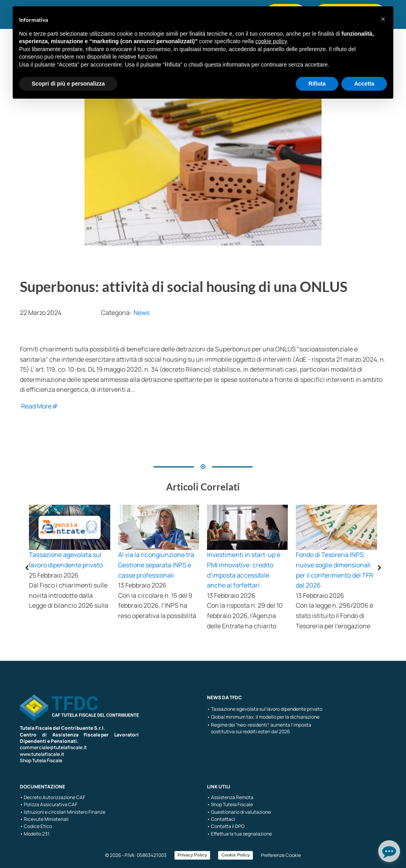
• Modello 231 (35, 834)
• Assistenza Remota (230, 797)
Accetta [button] (364, 84)
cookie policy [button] (271, 41)
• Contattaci (221, 819)
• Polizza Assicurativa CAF (49, 805)
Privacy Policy (192, 855)
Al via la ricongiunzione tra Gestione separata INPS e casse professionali (156, 565)
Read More (36, 406)
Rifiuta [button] (317, 84)
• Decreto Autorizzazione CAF (53, 797)
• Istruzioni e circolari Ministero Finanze (63, 812)
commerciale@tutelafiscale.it (53, 747)
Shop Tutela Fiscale (41, 760)
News (142, 313)
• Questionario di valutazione (239, 812)
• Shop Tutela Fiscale (230, 805)
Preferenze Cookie (281, 855)
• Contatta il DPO (226, 826)
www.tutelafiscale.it (42, 754)
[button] (383, 19)
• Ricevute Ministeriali (44, 819)
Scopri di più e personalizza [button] (68, 84)
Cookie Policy (236, 855)
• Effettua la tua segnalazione (239, 834)
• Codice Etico (36, 826)
